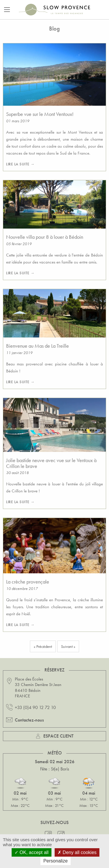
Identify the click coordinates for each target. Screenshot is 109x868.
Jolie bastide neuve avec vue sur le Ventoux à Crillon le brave (51, 463)
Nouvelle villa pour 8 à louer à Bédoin (45, 237)
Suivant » (68, 646)
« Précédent (43, 646)
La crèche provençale (28, 582)
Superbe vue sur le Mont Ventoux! (40, 114)
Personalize (56, 861)
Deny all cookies (77, 852)
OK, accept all (32, 852)
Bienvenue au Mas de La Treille (37, 346)
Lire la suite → (20, 164)
